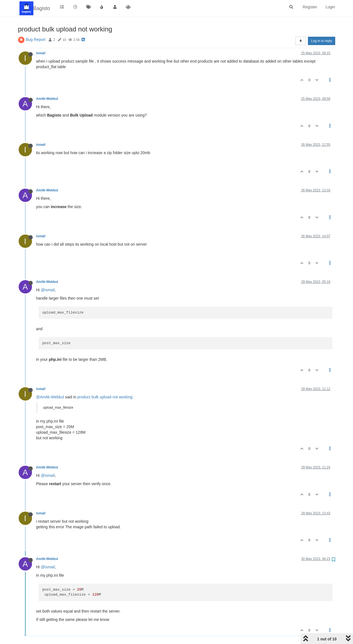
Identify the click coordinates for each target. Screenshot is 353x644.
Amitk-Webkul (47, 99)
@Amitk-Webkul (50, 397)
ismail (41, 53)
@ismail (48, 290)
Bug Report (36, 40)
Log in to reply (321, 41)
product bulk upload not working (105, 397)
